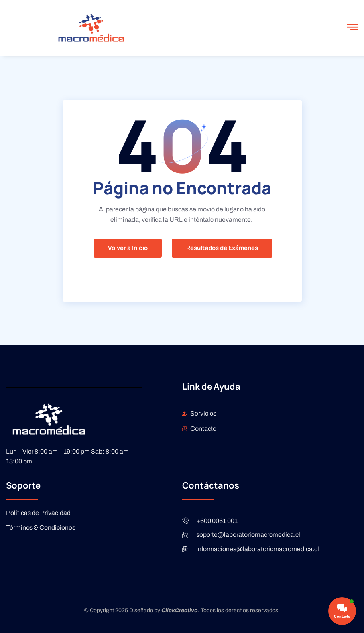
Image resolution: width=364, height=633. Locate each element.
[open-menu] (352, 28)
